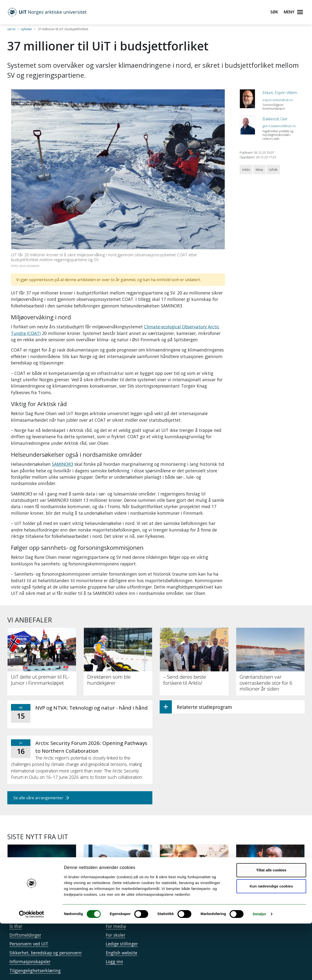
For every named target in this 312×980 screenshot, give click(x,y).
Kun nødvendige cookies (271, 942)
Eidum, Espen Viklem (280, 93)
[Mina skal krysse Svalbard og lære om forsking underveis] (194, 875)
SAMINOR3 (63, 464)
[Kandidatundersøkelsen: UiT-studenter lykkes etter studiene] (118, 875)
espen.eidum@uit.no (278, 100)
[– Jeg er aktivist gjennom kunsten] (270, 875)
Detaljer (260, 970)
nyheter (26, 29)
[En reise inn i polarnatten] (42, 872)
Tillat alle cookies (271, 927)
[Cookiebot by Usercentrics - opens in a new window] (32, 970)
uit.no (11, 29)
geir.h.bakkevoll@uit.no (279, 126)
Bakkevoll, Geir (275, 119)
